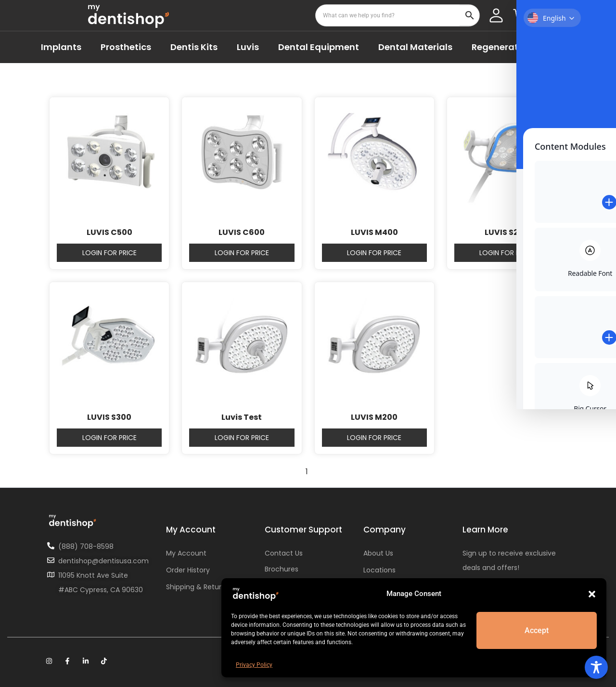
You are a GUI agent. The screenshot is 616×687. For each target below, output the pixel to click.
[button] (592, 594)
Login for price (109, 253)
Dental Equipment (319, 47)
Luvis (248, 47)
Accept (537, 631)
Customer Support (303, 530)
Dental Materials (415, 47)
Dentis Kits (194, 47)
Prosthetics (126, 47)
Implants (61, 47)
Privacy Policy (254, 665)
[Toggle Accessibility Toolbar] (596, 667)
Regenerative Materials (524, 47)
